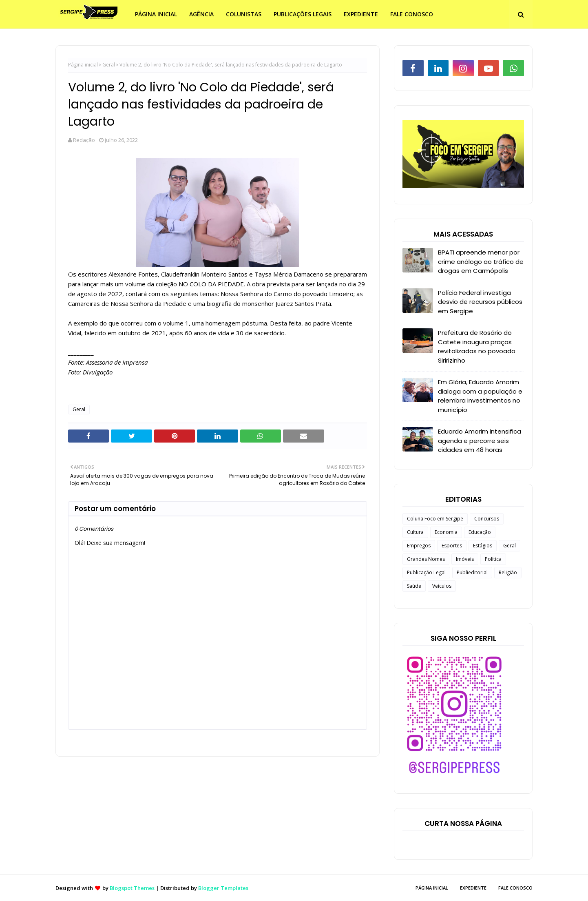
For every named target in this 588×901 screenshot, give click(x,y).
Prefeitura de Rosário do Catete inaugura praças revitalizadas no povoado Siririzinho (477, 346)
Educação (480, 532)
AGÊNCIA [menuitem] (201, 14)
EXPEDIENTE (473, 888)
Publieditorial (472, 572)
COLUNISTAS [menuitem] (244, 14)
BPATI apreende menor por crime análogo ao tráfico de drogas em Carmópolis (481, 261)
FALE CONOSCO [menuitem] (412, 14)
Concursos (487, 519)
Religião (508, 572)
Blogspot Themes (132, 888)
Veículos (442, 586)
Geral (109, 65)
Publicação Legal (426, 572)
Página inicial (83, 65)
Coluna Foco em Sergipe (435, 519)
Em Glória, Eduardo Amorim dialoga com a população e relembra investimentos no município (480, 396)
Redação (84, 140)
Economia (446, 532)
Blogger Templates (223, 888)
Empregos (419, 546)
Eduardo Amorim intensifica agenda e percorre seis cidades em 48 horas (480, 441)
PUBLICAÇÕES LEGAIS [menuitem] (303, 14)
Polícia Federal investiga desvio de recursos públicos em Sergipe (480, 302)
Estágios (483, 546)
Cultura (415, 532)
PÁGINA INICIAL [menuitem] (156, 14)
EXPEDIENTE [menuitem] (361, 14)
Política (493, 559)
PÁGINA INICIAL (432, 888)
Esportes (452, 546)
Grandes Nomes (426, 559)
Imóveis (465, 559)
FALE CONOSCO (515, 888)
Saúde (414, 586)
